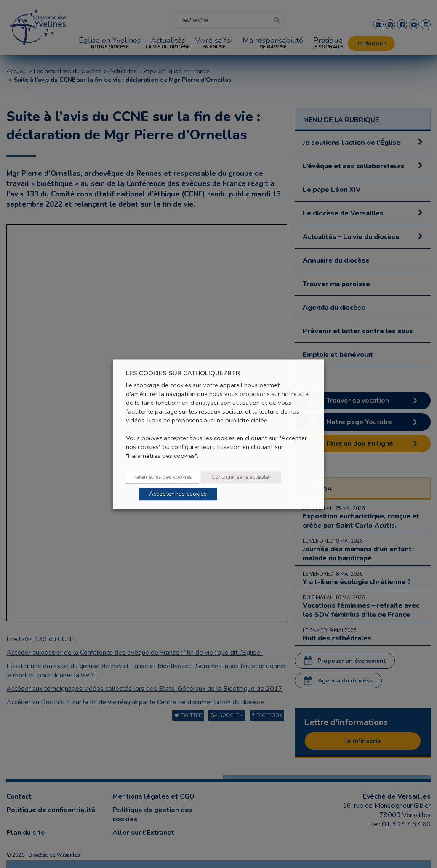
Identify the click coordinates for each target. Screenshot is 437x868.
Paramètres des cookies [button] (162, 477)
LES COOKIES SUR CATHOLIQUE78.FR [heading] (183, 373)
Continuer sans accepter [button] (241, 477)
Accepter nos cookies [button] (178, 494)
